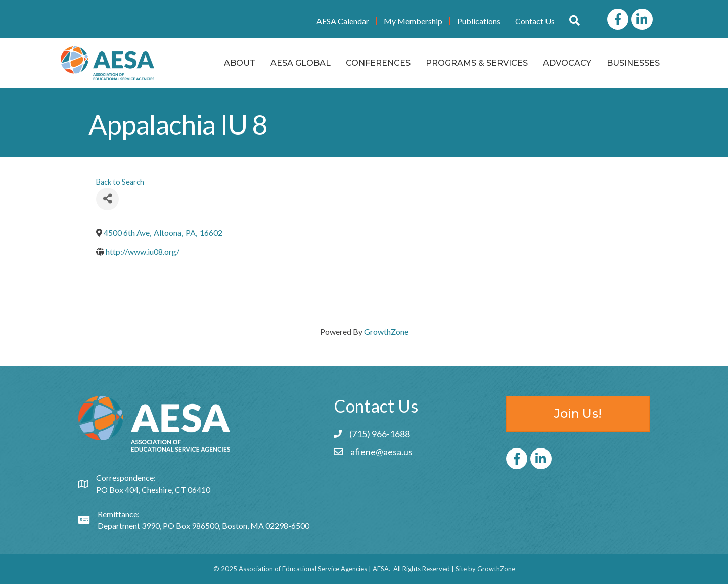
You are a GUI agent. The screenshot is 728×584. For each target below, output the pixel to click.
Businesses (633, 63)
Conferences (378, 63)
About (240, 63)
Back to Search (120, 182)
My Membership (413, 21)
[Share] (107, 199)
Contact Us (535, 21)
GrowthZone (386, 331)
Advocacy (567, 63)
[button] (575, 21)
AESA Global (301, 63)
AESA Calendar (343, 21)
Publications (479, 21)
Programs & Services (477, 63)
